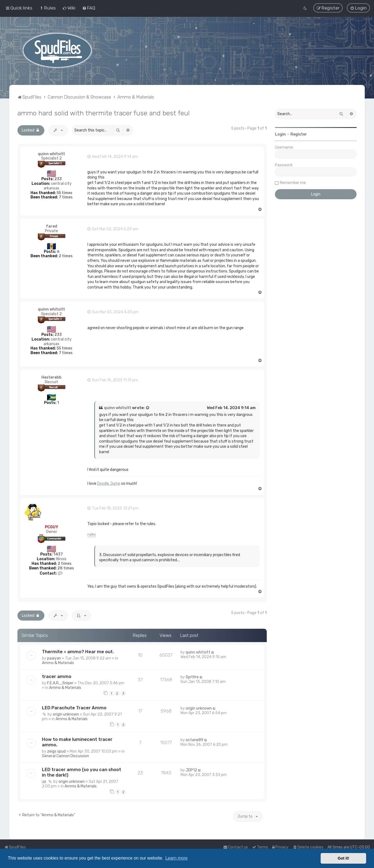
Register (299, 134)
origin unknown (66, 714)
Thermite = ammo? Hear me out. (78, 651)
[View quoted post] (148, 408)
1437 (58, 554)
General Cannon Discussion (65, 756)
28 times (66, 568)
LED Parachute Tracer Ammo (74, 708)
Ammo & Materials (58, 663)
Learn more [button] (176, 858)
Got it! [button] (344, 858)
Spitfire (192, 677)
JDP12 (191, 770)
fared (52, 226)
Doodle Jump (109, 483)
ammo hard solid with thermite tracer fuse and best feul (104, 113)
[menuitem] (47, 8)
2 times (66, 256)
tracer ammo (57, 676)
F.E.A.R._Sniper (60, 683)
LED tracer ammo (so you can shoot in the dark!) (82, 772)
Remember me (293, 183)
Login (280, 134)
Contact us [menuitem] (236, 847)
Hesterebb (51, 377)
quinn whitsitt (51, 154)
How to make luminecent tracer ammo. (77, 742)
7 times (66, 197)
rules (92, 534)
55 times (65, 193)
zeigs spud (56, 751)
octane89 (194, 740)
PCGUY (52, 527)
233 (58, 179)
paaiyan (54, 658)
